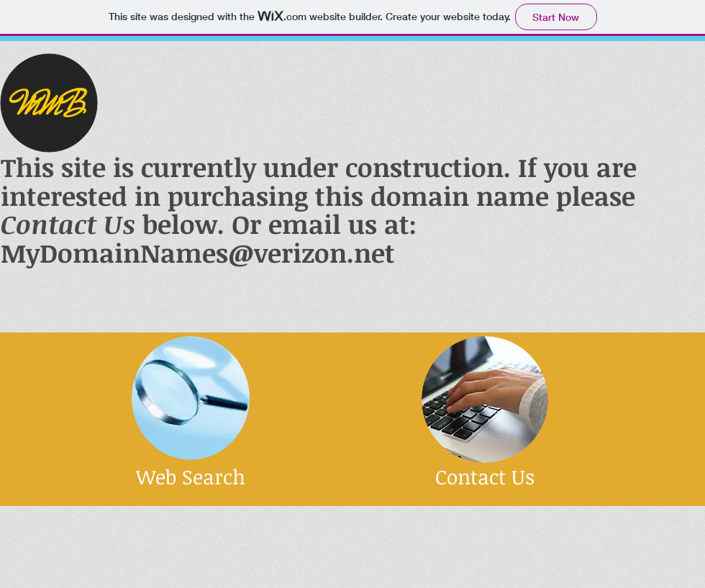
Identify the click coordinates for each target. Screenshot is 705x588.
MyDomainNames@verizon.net (198, 252)
